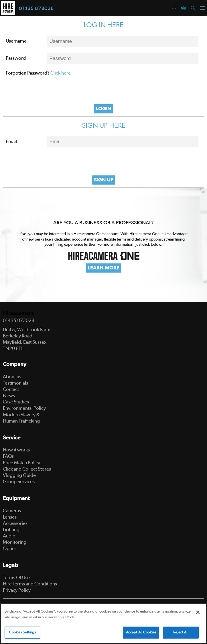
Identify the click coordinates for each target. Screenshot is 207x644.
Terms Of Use (16, 578)
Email (11, 142)
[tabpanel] (103, 245)
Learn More (103, 268)
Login (103, 109)
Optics (10, 548)
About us (12, 377)
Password (16, 58)
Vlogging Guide (19, 475)
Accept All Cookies (141, 632)
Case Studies (16, 402)
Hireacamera (18, 314)
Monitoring (15, 542)
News (9, 396)
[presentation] (104, 90)
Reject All (181, 632)
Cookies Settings (22, 632)
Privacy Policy (17, 590)
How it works (16, 450)
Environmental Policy (24, 408)
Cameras (12, 511)
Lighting (11, 530)
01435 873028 (36, 9)
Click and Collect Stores (27, 469)
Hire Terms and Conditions (30, 584)
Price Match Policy (21, 463)
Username (16, 41)
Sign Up (104, 180)
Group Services (19, 482)
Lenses (10, 517)
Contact (11, 389)
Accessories (15, 523)
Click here (61, 73)
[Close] (198, 612)
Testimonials (15, 383)
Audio (9, 536)
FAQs (8, 456)
